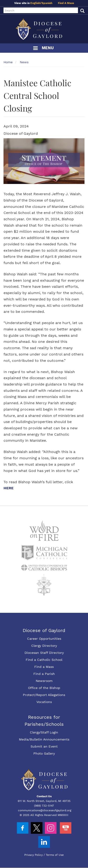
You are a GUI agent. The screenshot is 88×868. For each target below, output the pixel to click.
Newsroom (44, 681)
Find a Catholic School (44, 660)
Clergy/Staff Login (44, 732)
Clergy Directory (44, 646)
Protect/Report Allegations (44, 695)
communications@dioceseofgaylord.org (45, 810)
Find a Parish (44, 674)
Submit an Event (44, 746)
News (24, 62)
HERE (9, 488)
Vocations (44, 702)
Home (8, 62)
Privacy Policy (33, 855)
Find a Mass (44, 667)
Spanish (47, 3)
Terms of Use (55, 855)
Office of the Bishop (44, 688)
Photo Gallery (44, 753)
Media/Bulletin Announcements (44, 739)
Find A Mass (66, 3)
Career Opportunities (44, 639)
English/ (36, 3)
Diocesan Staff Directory (44, 653)
